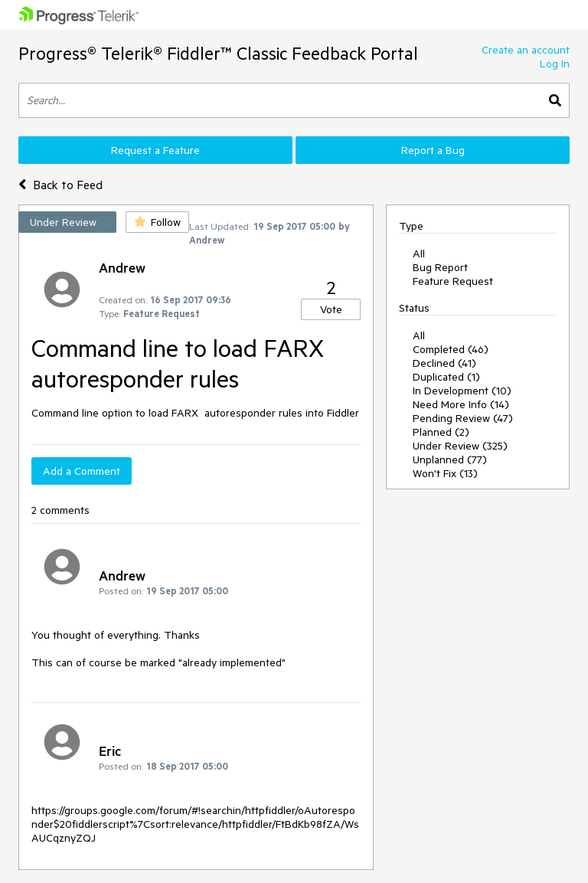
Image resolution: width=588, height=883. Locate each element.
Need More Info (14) (461, 404)
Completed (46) (451, 349)
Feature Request (453, 281)
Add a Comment (82, 471)
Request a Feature (155, 150)
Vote (331, 309)
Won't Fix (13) (445, 473)
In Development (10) (462, 391)
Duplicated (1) (446, 377)
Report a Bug (433, 150)
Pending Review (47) (463, 418)
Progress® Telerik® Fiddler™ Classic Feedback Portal (218, 53)
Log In (555, 64)
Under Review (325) (460, 446)
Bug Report (440, 267)
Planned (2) (441, 432)
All (419, 253)
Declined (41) (444, 363)
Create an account (526, 50)
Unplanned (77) (450, 459)
